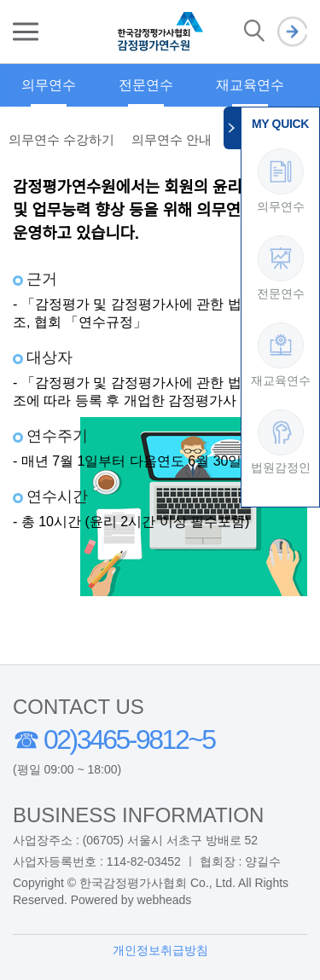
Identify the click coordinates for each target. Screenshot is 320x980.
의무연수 (49, 85)
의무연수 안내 (172, 139)
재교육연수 (250, 85)
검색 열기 (254, 32)
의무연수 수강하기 (61, 139)
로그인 (292, 32)
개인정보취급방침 (160, 950)
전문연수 (146, 85)
